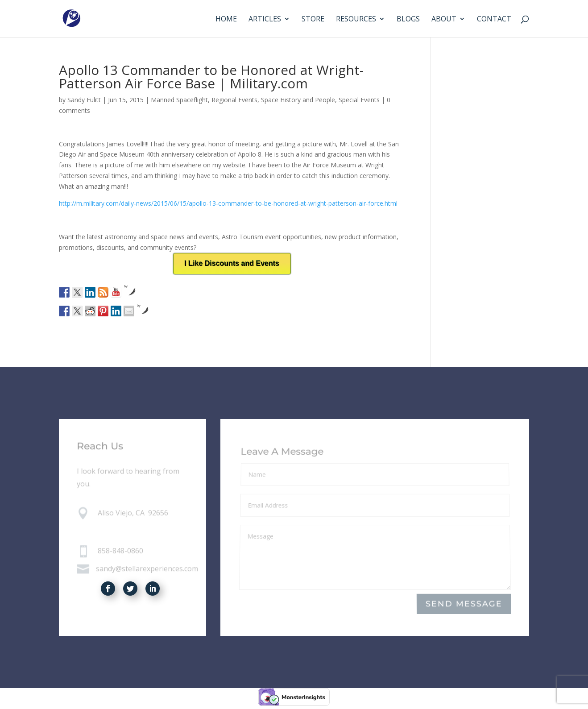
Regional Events (234, 100)
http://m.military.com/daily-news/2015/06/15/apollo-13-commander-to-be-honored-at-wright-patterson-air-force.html (228, 203)
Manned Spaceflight (179, 100)
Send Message (464, 604)
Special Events (359, 100)
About (444, 20)
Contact (494, 20)
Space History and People (298, 100)
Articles (265, 20)
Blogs (408, 20)
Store (313, 20)
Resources (356, 20)
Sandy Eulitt (84, 100)
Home (226, 20)
